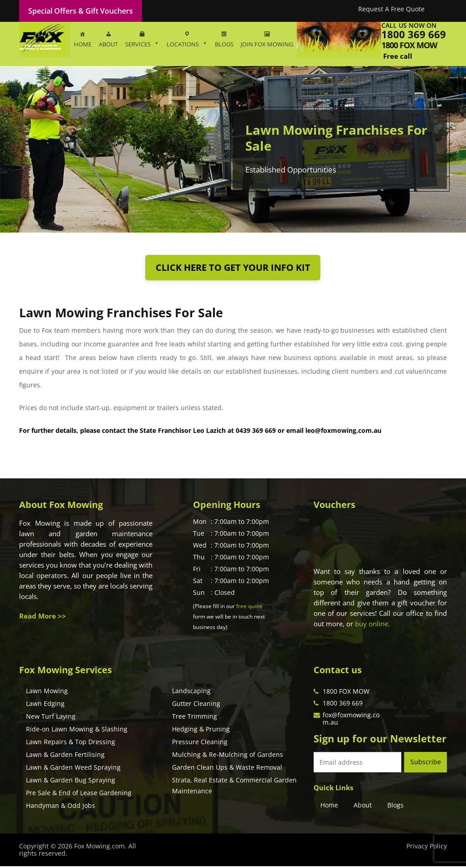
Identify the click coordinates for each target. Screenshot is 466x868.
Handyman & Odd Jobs (61, 807)
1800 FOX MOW (346, 693)
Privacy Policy (427, 848)
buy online (372, 625)
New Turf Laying (51, 718)
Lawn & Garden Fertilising (65, 756)
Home (329, 806)
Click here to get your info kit (233, 269)
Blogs (395, 806)
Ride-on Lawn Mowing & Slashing (77, 731)
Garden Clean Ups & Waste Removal (227, 769)
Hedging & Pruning (201, 731)
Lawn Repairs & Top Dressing (71, 744)
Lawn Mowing (47, 693)
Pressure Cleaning (200, 744)
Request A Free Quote (391, 9)
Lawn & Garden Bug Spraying (71, 782)
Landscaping (191, 693)
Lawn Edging (45, 705)
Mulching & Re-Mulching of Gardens (228, 756)
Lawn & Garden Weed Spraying (73, 769)
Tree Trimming (195, 718)
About (363, 806)
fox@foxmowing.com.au (351, 720)
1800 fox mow (409, 45)
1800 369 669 (414, 34)
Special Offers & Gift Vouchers (81, 11)
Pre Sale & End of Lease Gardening (79, 794)
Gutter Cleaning (196, 705)
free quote (249, 608)
